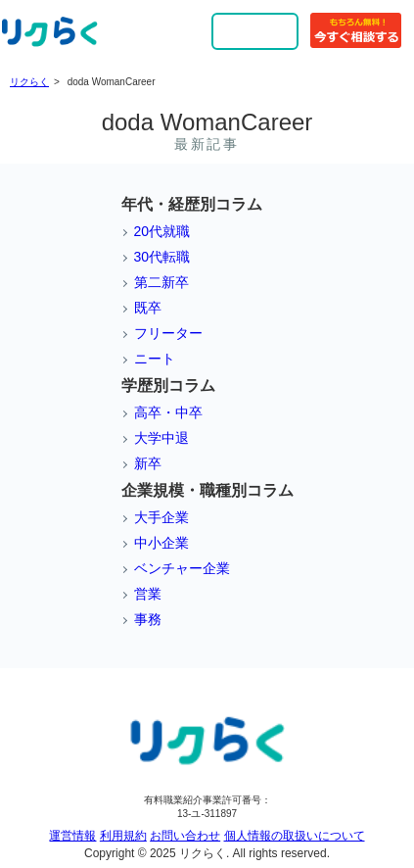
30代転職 (162, 257)
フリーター (168, 333)
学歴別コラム (168, 386)
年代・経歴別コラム (192, 204)
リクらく (29, 82)
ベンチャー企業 (182, 568)
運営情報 (72, 836)
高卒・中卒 (168, 412)
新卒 (148, 463)
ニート (155, 359)
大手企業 (161, 517)
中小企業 (161, 543)
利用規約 (123, 836)
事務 (148, 619)
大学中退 (161, 438)
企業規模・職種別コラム (207, 490)
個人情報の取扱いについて (295, 836)
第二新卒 (161, 282)
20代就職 (162, 231)
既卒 (148, 308)
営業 (148, 594)
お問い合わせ (185, 836)
